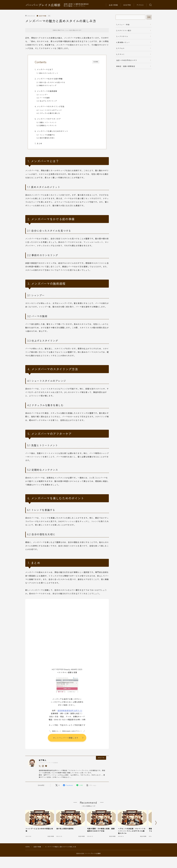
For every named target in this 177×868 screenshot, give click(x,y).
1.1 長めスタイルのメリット (47, 73)
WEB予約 (127, 5)
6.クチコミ (120, 54)
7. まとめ (38, 143)
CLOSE (96, 62)
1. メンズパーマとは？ (44, 69)
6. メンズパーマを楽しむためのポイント (51, 131)
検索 (149, 17)
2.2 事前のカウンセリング (47, 85)
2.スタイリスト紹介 (124, 30)
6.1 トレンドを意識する (46, 135)
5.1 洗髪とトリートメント (47, 122)
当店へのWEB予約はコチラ (127, 60)
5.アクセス (120, 48)
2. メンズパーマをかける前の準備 (49, 79)
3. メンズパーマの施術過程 (46, 91)
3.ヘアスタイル (122, 36)
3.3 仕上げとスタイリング (47, 101)
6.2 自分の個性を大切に (46, 138)
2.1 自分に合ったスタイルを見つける (51, 82)
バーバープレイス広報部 (43, 5)
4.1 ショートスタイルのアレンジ (49, 110)
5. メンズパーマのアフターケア (48, 119)
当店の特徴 (113, 5)
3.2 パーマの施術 (43, 98)
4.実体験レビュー (123, 42)
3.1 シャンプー (42, 95)
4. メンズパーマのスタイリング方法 (50, 106)
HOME (28, 847)
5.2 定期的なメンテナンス (47, 125)
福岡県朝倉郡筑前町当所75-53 (70, 710)
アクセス (140, 5)
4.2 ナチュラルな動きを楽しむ (48, 113)
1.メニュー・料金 (123, 24)
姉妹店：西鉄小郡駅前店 (126, 66)
